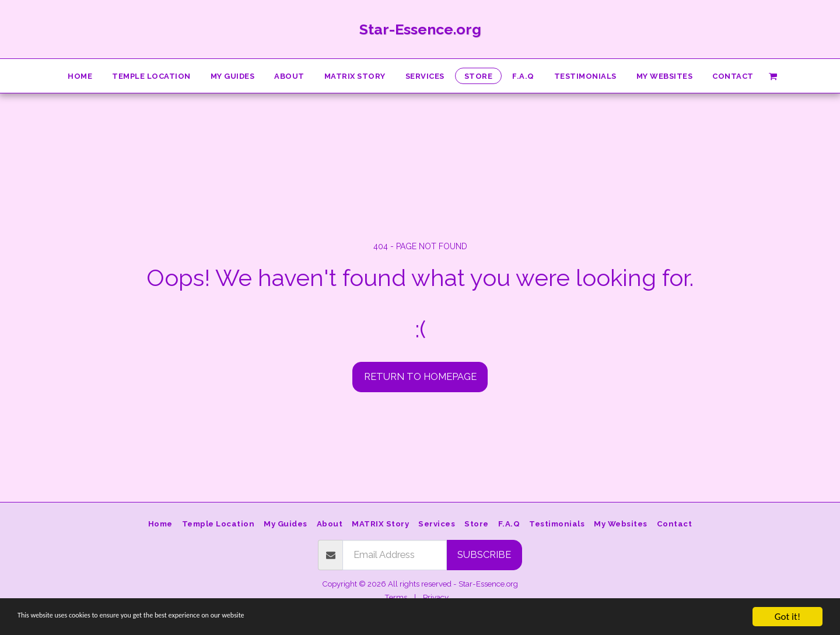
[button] (773, 76)
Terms (396, 597)
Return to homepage (420, 376)
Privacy (436, 597)
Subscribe (484, 554)
